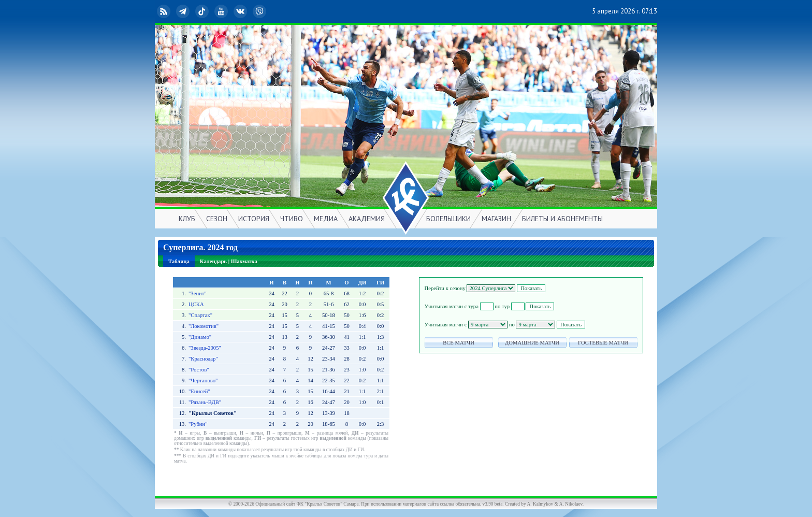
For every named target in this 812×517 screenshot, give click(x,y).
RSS (165, 11)
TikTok (203, 11)
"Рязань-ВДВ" (205, 402)
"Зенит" (198, 293)
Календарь (213, 261)
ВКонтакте (241, 11)
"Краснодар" (203, 359)
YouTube (222, 11)
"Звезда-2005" (205, 348)
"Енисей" (199, 391)
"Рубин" (198, 424)
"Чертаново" (203, 380)
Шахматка (244, 261)
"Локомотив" (204, 326)
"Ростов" (199, 370)
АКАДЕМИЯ (367, 219)
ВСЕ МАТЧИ (459, 343)
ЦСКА (196, 304)
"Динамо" (200, 337)
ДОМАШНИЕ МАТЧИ (532, 343)
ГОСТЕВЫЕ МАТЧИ (603, 343)
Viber (260, 11)
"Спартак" (200, 315)
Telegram (184, 11)
